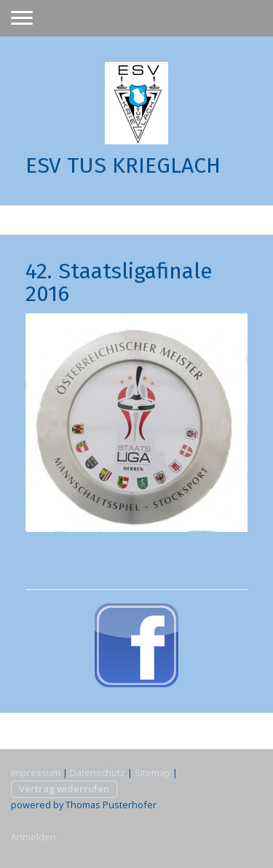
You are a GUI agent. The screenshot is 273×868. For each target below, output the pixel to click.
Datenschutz (98, 773)
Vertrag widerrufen (64, 789)
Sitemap (153, 773)
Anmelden (33, 837)
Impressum (36, 773)
